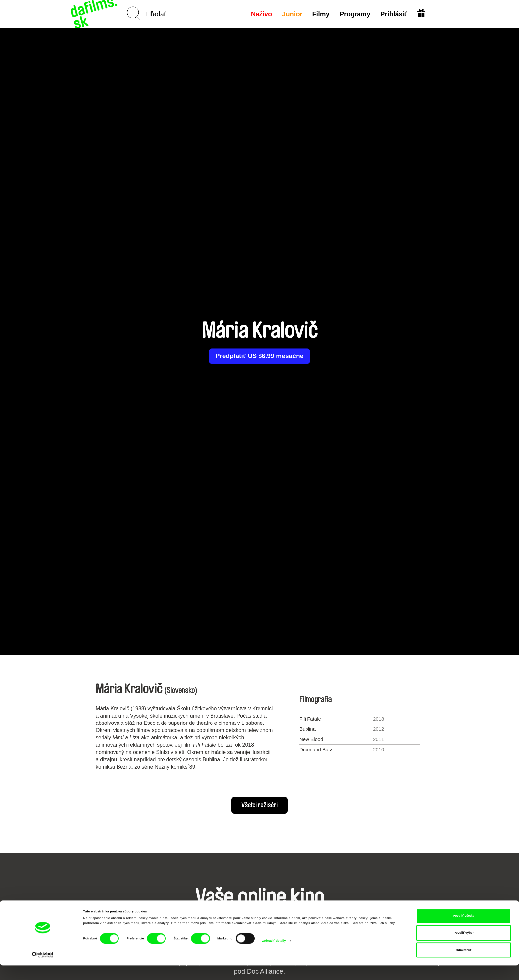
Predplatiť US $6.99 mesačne (259, 356)
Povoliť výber (464, 947)
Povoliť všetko (464, 930)
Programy (354, 14)
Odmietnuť (464, 964)
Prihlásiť (393, 14)
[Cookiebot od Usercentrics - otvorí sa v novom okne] (43, 969)
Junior (291, 14)
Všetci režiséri (259, 805)
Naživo (261, 14)
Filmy (320, 14)
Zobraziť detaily (274, 955)
